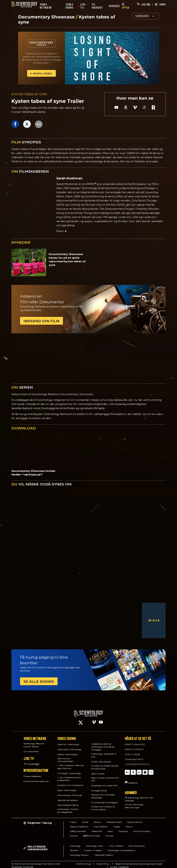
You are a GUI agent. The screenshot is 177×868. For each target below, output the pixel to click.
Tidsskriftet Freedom (104, 852)
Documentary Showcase (47, 17)
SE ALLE (154, 620)
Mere (62, 231)
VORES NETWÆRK (46, 6)
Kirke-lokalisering (136, 843)
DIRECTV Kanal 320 (135, 741)
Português (123, 828)
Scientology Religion (79, 852)
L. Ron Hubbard (116, 843)
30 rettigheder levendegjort (105, 799)
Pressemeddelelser (32, 773)
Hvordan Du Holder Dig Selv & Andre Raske (105, 764)
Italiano (129, 824)
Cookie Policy (103, 861)
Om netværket (31, 748)
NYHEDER (114, 6)
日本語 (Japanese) (78, 828)
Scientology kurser (95, 843)
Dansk (85, 819)
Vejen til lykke (98, 771)
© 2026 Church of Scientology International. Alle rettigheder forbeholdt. (36, 862)
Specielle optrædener (68, 797)
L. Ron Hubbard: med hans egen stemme (71, 764)
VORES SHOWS (69, 6)
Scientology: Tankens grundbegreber (68, 808)
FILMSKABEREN (30, 171)
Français (110, 833)
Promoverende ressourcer (36, 778)
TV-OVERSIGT (97, 6)
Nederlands (97, 828)
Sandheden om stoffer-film (104, 782)
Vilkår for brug (83, 861)
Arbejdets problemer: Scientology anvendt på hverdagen (103, 744)
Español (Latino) (135, 819)
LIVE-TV (83, 6)
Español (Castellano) (79, 824)
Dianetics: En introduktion (70, 782)
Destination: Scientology (69, 746)
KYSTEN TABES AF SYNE (29, 94)
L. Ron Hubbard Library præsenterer (69, 776)
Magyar (117, 824)
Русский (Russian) (142, 828)
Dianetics (74, 847)
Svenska (74, 833)
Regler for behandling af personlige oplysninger (139, 861)
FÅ (126, 6)
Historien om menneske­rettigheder (103, 793)
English (73, 819)
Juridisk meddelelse (119, 864)
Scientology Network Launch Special (34, 742)
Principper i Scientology (69, 770)
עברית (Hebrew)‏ (101, 824)
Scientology (75, 843)
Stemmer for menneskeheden (66, 757)
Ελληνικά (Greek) (114, 819)
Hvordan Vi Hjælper (93, 847)
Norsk (110, 828)
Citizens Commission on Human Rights (103, 805)
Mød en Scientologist (68, 751)
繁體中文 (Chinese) (92, 833)
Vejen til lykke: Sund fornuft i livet (105, 776)
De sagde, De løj (99, 787)
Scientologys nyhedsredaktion (121, 847)
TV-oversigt (31, 761)
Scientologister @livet (68, 802)
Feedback (133, 780)
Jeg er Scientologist (67, 787)
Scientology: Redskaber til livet (104, 752)
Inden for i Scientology (68, 741)
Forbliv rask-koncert (101, 758)
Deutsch (98, 819)
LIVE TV (29, 755)
